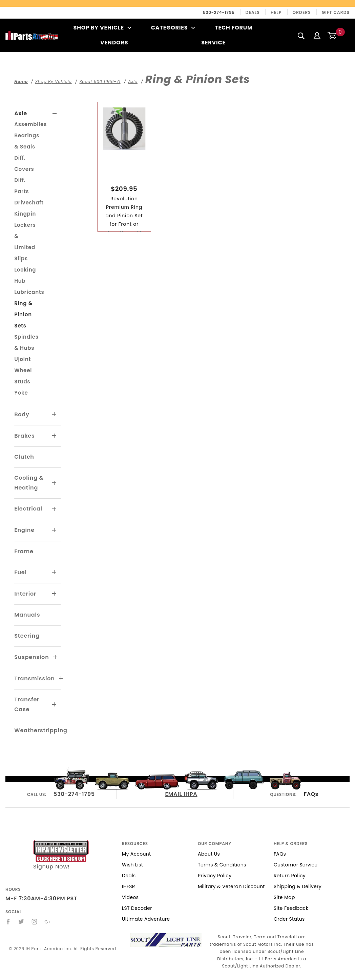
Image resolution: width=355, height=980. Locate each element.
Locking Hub (25, 275)
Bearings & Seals (27, 141)
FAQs (311, 794)
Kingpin (25, 214)
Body (22, 414)
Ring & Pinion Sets (23, 314)
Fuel (20, 572)
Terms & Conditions (222, 865)
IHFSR (129, 886)
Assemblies (30, 124)
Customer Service (296, 865)
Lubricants (29, 292)
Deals (253, 12)
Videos (130, 897)
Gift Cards (336, 12)
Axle (21, 113)
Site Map (284, 897)
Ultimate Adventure (146, 919)
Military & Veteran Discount (231, 886)
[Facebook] (8, 922)
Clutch (24, 457)
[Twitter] (21, 922)
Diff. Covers (24, 163)
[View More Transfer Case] (55, 705)
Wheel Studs (23, 376)
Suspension (32, 657)
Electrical (28, 509)
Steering (27, 636)
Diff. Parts (22, 186)
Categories (173, 28)
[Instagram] (35, 922)
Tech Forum (234, 28)
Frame (24, 551)
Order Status (289, 919)
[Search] (301, 36)
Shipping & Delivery (298, 886)
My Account (137, 854)
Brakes (24, 436)
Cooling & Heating (29, 483)
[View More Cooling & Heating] (55, 483)
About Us (209, 854)
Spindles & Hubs (26, 342)
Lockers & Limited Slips (25, 242)
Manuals (27, 615)
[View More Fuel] (55, 573)
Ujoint (23, 359)
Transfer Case (27, 704)
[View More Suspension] (56, 657)
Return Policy (290, 876)
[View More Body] (55, 415)
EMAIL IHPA (181, 794)
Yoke (21, 393)
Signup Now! (61, 855)
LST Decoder (137, 908)
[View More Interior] (55, 594)
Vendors (114, 43)
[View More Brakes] (55, 436)
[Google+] (48, 922)
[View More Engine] (55, 531)
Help (276, 12)
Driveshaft (29, 203)
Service (213, 43)
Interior (25, 594)
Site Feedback (291, 908)
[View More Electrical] (55, 509)
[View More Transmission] (61, 679)
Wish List (132, 865)
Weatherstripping (41, 730)
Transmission (34, 678)
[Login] (317, 35)
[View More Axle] (55, 114)
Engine (24, 530)
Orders (302, 12)
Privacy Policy (215, 876)
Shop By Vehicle (103, 28)
